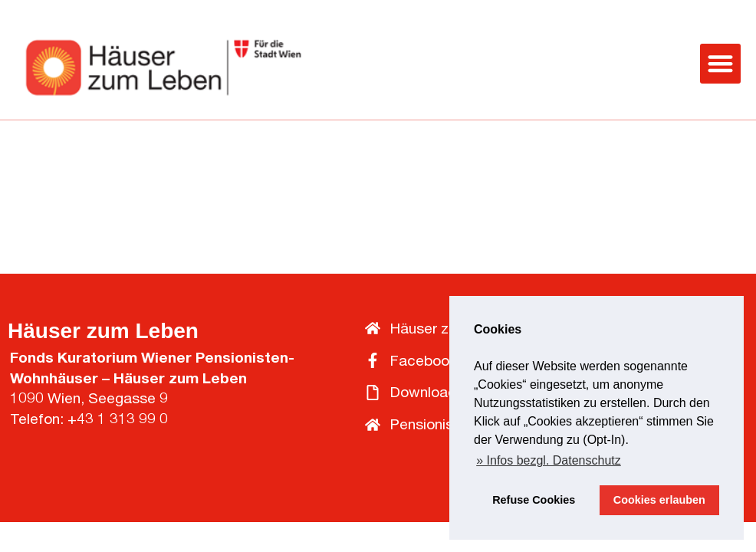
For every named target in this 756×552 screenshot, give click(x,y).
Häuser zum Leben (103, 331)
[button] (720, 64)
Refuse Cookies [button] (534, 500)
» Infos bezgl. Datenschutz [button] (549, 460)
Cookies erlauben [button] (659, 500)
